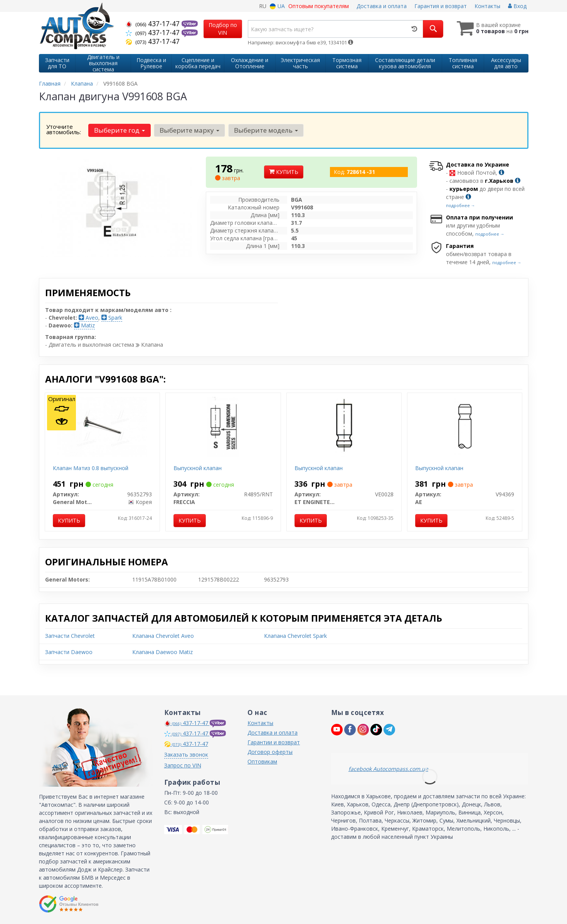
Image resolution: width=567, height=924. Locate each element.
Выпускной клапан (198, 468)
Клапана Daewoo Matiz (162, 652)
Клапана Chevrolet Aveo (163, 636)
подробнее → (461, 205)
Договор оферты (270, 752)
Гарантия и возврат (441, 6)
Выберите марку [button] (189, 130)
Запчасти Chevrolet (70, 636)
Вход (517, 6)
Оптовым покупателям (319, 6)
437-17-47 (154, 24)
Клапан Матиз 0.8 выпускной (91, 468)
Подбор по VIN (223, 29)
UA (277, 6)
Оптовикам (262, 761)
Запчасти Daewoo (69, 652)
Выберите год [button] (119, 130)
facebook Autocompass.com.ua (388, 769)
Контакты (487, 6)
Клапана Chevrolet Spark (295, 636)
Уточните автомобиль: (64, 129)
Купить (284, 172)
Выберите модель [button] (266, 130)
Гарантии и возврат (274, 742)
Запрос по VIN (183, 765)
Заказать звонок (186, 755)
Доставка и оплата (382, 6)
